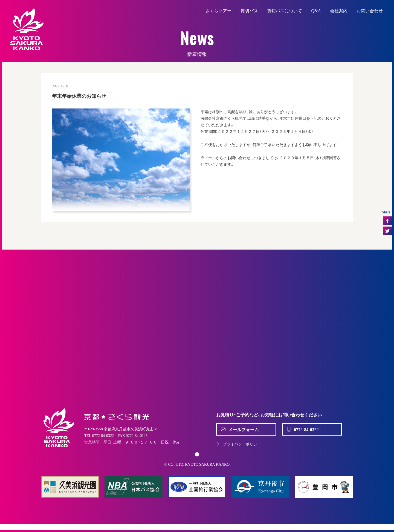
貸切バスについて (285, 10)
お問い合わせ (370, 10)
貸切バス (249, 10)
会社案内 (339, 10)
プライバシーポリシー (239, 444)
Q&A (316, 10)
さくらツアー (218, 10)
